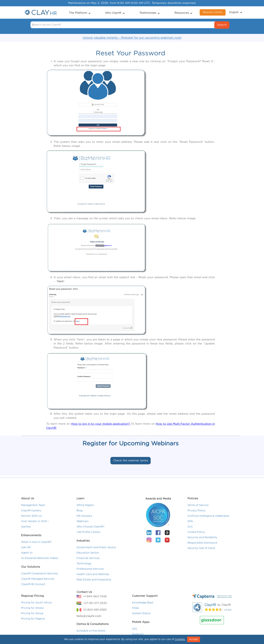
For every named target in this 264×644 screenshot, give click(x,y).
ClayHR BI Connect (33, 589)
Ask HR (26, 552)
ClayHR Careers (31, 515)
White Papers (85, 510)
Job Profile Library (88, 537)
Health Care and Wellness (93, 579)
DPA (190, 526)
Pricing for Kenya (32, 618)
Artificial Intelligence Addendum (208, 521)
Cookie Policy (196, 537)
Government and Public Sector (96, 552)
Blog (79, 515)
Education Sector (88, 558)
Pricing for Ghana (32, 613)
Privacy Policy (196, 515)
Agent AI (27, 558)
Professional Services (90, 574)
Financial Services (88, 563)
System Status (141, 618)
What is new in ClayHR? (36, 547)
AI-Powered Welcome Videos (40, 563)
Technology (84, 568)
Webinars (83, 526)
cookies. (180, 639)
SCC (190, 531)
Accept (194, 639)
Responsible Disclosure (202, 548)
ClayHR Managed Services (38, 584)
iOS (134, 634)
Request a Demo (213, 12)
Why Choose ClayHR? (90, 531)
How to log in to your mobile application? (101, 424)
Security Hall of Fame (201, 553)
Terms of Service (198, 510)
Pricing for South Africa (36, 607)
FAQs (135, 613)
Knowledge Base (143, 607)
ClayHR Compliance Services (39, 578)
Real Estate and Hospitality (94, 584)
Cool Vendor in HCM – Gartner (35, 529)
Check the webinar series (131, 461)
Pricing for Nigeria (33, 623)
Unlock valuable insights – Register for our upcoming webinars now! (132, 38)
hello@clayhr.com (89, 621)
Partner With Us (31, 521)
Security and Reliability (202, 542)
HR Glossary (84, 521)
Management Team (33, 510)
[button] (80, 13)
